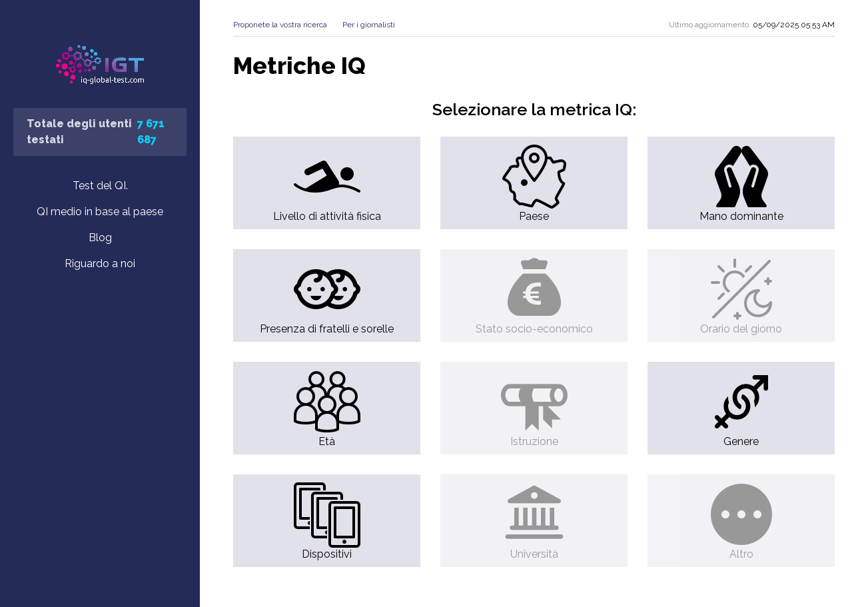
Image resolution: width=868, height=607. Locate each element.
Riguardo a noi (100, 264)
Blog (100, 238)
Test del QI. (100, 186)
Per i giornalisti (369, 25)
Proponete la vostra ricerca (280, 25)
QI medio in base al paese (100, 212)
